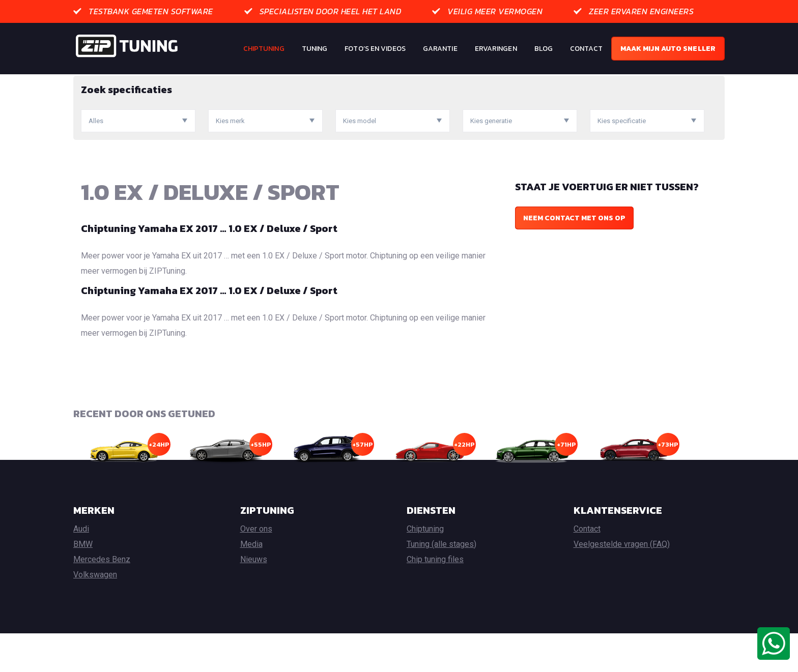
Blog (544, 49)
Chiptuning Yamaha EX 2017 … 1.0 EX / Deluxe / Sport (209, 267)
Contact (586, 49)
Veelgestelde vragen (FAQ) (622, 583)
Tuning (315, 49)
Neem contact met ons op (574, 257)
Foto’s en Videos (375, 49)
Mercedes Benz (102, 598)
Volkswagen (95, 613)
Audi (81, 567)
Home (83, 82)
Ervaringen (496, 49)
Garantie (440, 49)
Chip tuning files (435, 598)
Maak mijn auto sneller (668, 49)
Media (251, 583)
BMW (83, 583)
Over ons (256, 567)
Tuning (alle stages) (441, 583)
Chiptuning (264, 49)
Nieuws (254, 598)
